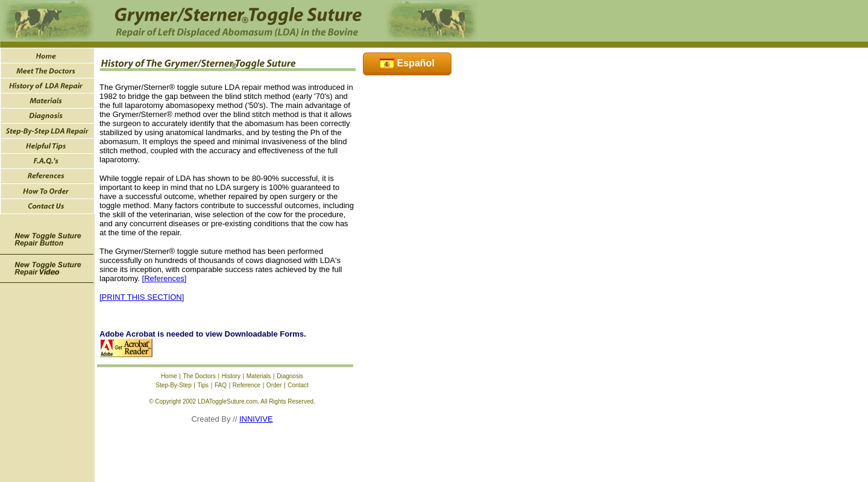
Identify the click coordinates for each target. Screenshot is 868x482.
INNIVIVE (256, 419)
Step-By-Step (173, 385)
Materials (259, 376)
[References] (165, 278)
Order (274, 385)
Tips (203, 385)
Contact (298, 385)
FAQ (221, 385)
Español (407, 63)
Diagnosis (290, 376)
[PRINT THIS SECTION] (142, 297)
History (231, 376)
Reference (247, 385)
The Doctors (199, 376)
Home (169, 376)
